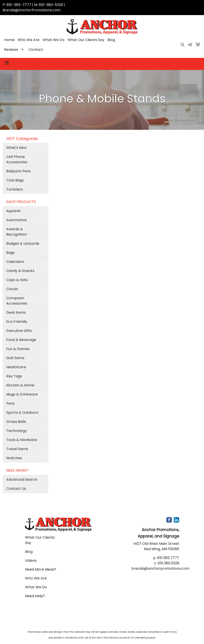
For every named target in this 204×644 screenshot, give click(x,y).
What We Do (53, 40)
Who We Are (29, 40)
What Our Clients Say (86, 40)
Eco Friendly (17, 322)
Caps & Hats (17, 280)
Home (9, 40)
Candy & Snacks (20, 271)
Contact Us (16, 489)
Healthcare (16, 367)
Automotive (16, 220)
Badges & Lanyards (23, 243)
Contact (36, 50)
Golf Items (15, 358)
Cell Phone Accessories (17, 159)
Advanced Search (22, 480)
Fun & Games (18, 349)
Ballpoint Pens (18, 171)
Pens (10, 403)
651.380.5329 (168, 563)
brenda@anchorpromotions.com (160, 568)
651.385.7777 (168, 558)
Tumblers (15, 189)
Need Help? (35, 596)
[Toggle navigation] (7, 63)
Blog (111, 40)
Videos (31, 560)
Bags (10, 253)
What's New (16, 148)
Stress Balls (16, 422)
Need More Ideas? (41, 569)
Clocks (12, 289)
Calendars (15, 262)
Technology (17, 431)
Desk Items (16, 312)
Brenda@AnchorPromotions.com (32, 10)
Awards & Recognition (17, 232)
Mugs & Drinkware (22, 394)
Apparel (13, 211)
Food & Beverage (21, 340)
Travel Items (17, 449)
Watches (14, 458)
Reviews (11, 50)
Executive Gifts (19, 331)
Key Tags (14, 376)
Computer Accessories (17, 301)
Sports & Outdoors (22, 413)
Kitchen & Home (20, 385)
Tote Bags (15, 180)
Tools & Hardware (22, 440)
